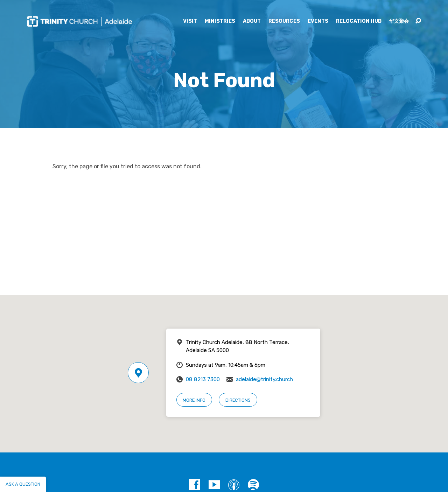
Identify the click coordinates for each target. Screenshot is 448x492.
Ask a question (23, 484)
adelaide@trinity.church (264, 379)
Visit (190, 21)
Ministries (220, 21)
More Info (194, 400)
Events (318, 21)
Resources (284, 21)
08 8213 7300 (203, 379)
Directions (238, 400)
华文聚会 (399, 21)
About (252, 21)
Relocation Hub (359, 21)
